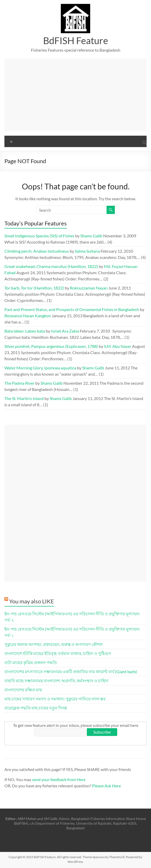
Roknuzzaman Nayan (89, 288)
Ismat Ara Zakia (65, 331)
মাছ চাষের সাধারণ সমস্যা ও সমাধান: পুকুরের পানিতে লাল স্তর (55, 699)
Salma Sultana (87, 251)
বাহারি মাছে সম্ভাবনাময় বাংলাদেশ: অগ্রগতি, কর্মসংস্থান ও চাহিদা (56, 681)
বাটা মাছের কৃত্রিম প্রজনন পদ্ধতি (31, 662)
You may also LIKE (32, 601)
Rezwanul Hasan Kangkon (28, 316)
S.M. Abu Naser (118, 346)
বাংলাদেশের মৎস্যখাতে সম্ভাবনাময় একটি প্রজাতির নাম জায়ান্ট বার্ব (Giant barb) (71, 671)
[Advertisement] (76, 95)
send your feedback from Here (59, 779)
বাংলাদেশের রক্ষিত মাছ (23, 690)
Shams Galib (91, 236)
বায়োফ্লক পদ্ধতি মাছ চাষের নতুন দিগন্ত (36, 708)
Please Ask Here (106, 786)
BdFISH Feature (76, 40)
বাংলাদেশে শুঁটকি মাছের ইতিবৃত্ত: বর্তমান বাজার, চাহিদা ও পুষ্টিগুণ (58, 653)
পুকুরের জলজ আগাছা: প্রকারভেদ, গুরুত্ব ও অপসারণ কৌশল (54, 644)
